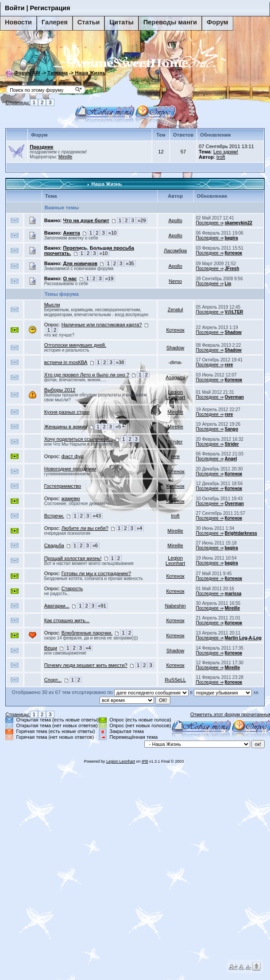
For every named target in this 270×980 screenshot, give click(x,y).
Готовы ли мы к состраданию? (96, 573)
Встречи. (54, 516)
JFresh (232, 269)
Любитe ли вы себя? (85, 528)
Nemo (175, 281)
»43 (97, 516)
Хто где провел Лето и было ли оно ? (87, 375)
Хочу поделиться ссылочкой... (79, 439)
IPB (145, 761)
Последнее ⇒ (210, 223)
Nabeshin (175, 606)
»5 (118, 427)
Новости (18, 22)
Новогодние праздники (70, 469)
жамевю (71, 498)
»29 (142, 220)
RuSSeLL (175, 680)
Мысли (52, 305)
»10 (113, 233)
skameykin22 (238, 223)
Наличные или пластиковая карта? (102, 325)
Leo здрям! (226, 152)
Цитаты (121, 22)
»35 (130, 263)
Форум (218, 22)
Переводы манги (170, 22)
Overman (234, 397)
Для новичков (80, 263)
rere (229, 365)
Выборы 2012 (60, 390)
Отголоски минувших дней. (75, 345)
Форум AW (27, 73)
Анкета (71, 233)
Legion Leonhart (175, 395)
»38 (120, 362)
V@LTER (234, 312)
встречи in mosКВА (66, 362)
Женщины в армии (66, 427)
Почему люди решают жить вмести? (86, 665)
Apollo (175, 220)
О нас (70, 278)
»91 (102, 606)
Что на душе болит (86, 220)
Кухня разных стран (67, 412)
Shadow (233, 332)
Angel (231, 459)
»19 (109, 278)
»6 (95, 545)
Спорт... (53, 680)
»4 (139, 528)
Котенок (233, 253)
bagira (231, 238)
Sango (231, 429)
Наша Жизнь (90, 73)
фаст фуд (73, 456)
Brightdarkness (241, 533)
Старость (72, 588)
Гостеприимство (63, 486)
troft (221, 157)
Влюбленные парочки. (87, 633)
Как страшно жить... (67, 620)
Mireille (66, 157)
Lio (228, 284)
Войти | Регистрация (38, 8)
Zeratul (175, 310)
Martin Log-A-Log (243, 638)
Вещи (51, 648)
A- (248, 966)
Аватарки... (57, 606)
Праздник (41, 147)
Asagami (175, 377)
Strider (175, 442)
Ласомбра (175, 251)
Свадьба (54, 545)
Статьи (89, 22)
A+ (233, 966)
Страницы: (18, 102)
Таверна (58, 73)
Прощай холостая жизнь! (73, 558)
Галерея (55, 22)
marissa (233, 594)
